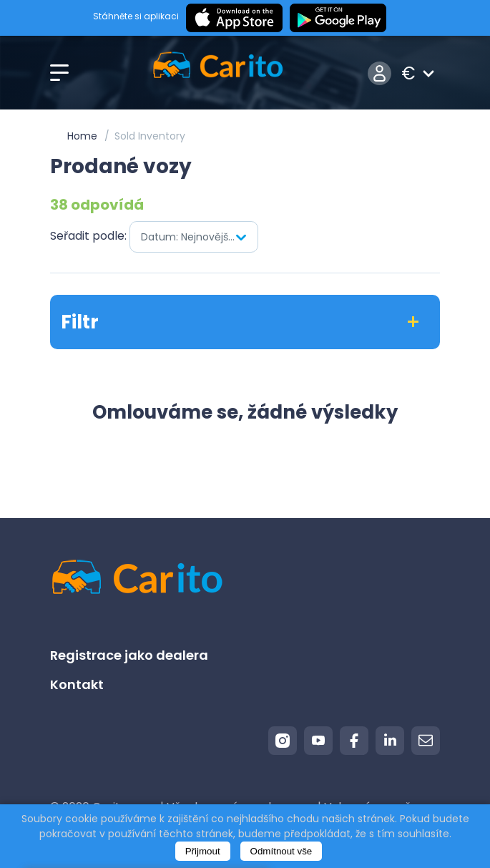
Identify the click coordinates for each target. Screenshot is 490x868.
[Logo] (218, 73)
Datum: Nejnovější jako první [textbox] (199, 237)
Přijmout (203, 851)
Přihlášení (379, 73)
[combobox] (194, 237)
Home (82, 136)
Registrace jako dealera (129, 655)
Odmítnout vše (281, 851)
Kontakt (77, 684)
